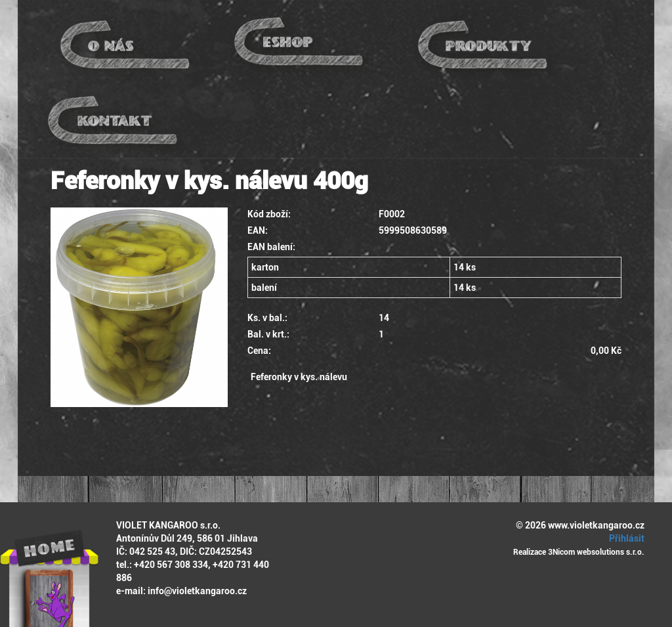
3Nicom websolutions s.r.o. (596, 552)
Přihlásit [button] (625, 538)
